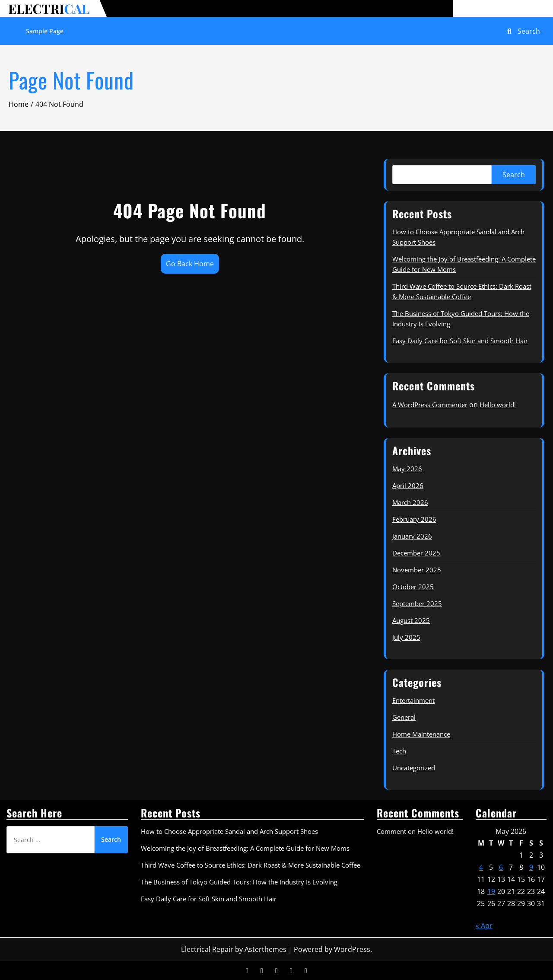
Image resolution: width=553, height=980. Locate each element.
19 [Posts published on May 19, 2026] (491, 891)
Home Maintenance (421, 734)
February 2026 (414, 519)
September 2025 (417, 603)
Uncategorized (414, 768)
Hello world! (498, 405)
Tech (399, 751)
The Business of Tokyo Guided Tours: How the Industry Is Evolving (239, 882)
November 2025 (417, 570)
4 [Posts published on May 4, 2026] (481, 867)
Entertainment (413, 700)
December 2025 (416, 553)
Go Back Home (190, 264)
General (404, 717)
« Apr (484, 926)
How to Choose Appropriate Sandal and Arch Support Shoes (229, 831)
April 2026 (408, 485)
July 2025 (406, 637)
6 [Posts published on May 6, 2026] (501, 867)
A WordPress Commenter (430, 405)
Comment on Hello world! (415, 831)
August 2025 (411, 620)
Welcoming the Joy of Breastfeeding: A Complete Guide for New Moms (245, 848)
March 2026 (410, 502)
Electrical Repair (207, 949)
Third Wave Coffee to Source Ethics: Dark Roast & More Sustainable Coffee (251, 865)
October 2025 (413, 587)
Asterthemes (265, 949)
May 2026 (407, 469)
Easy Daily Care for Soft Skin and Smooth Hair (460, 341)
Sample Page (45, 31)
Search (514, 175)
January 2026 (412, 536)
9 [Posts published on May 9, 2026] (531, 867)
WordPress (352, 949)
